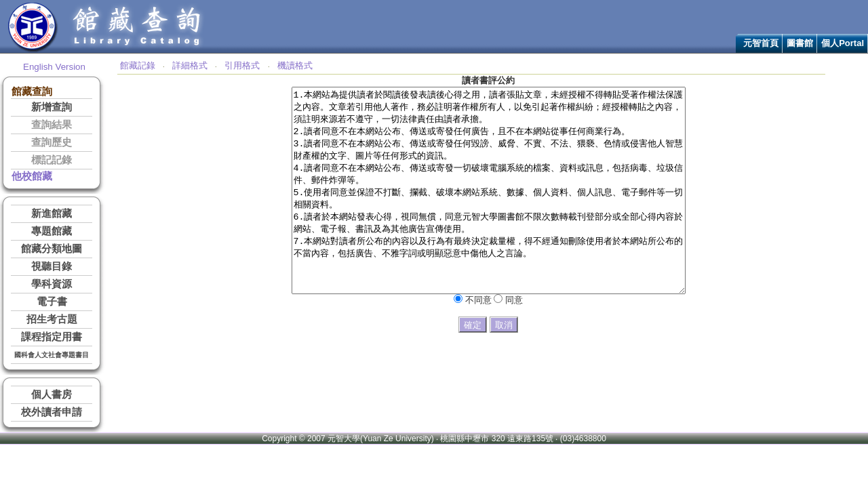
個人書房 (52, 394)
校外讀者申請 (52, 412)
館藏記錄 (138, 65)
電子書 (52, 302)
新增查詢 (52, 107)
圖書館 (800, 43)
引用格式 (242, 65)
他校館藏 (32, 176)
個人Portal (843, 43)
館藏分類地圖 (52, 249)
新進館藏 (52, 213)
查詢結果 (52, 125)
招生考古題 (52, 319)
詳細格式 (190, 65)
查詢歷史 (52, 142)
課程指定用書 (52, 337)
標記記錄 (52, 160)
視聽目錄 (52, 266)
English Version (54, 67)
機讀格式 (295, 65)
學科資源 (52, 284)
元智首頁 (761, 43)
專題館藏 (52, 231)
